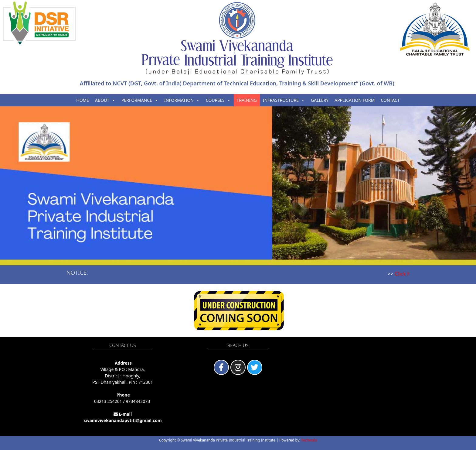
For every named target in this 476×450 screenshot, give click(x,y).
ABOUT (105, 100)
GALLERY (320, 100)
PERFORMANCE (140, 100)
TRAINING (247, 100)
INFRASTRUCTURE (284, 100)
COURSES (218, 100)
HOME (83, 100)
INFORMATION (182, 100)
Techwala (309, 440)
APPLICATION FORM (355, 100)
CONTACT (390, 100)
